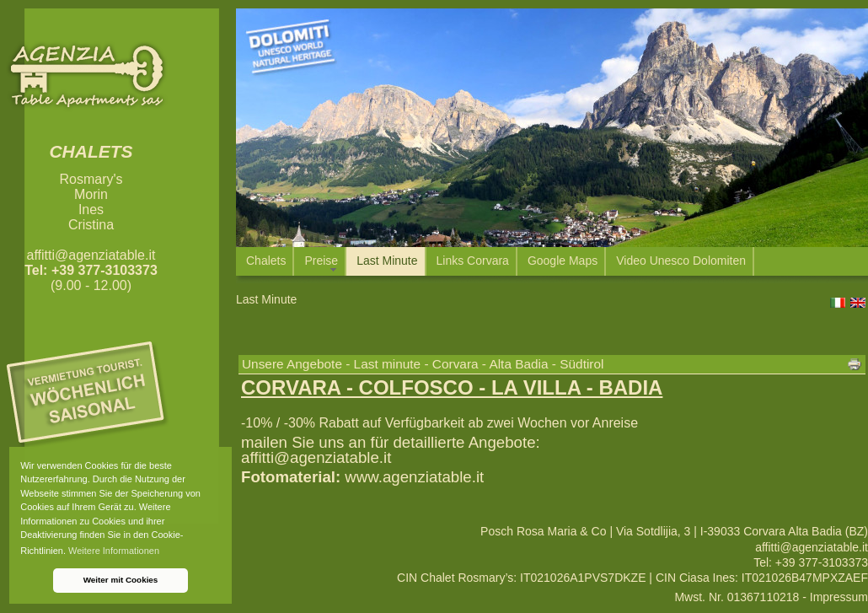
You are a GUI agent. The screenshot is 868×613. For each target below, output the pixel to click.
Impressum (839, 597)
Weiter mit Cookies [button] (121, 580)
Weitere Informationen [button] (114, 551)
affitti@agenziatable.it (91, 255)
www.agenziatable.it (414, 477)
